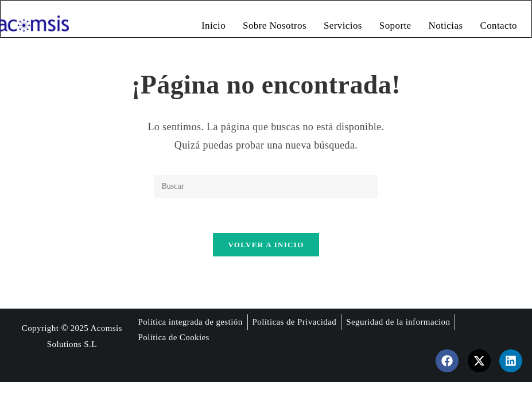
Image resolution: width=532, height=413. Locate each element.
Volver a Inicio (266, 245)
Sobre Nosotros (275, 26)
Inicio (213, 26)
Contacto (498, 26)
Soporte (395, 26)
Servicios (343, 26)
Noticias (446, 26)
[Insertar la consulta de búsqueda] (266, 186)
